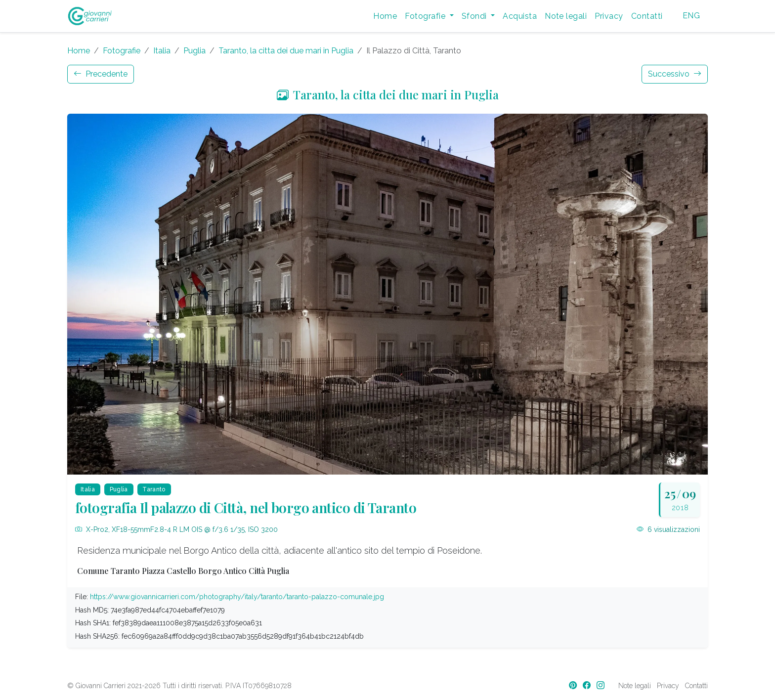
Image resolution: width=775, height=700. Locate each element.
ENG (691, 16)
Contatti (647, 16)
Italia (162, 51)
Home (385, 16)
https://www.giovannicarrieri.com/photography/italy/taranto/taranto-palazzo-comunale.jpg (237, 597)
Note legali (566, 16)
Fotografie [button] (426, 16)
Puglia (194, 51)
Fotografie (122, 51)
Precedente (101, 74)
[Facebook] (588, 685)
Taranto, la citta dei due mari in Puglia (286, 51)
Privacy (609, 16)
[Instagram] (602, 685)
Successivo (675, 74)
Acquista (520, 16)
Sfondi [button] (475, 16)
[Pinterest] (574, 685)
